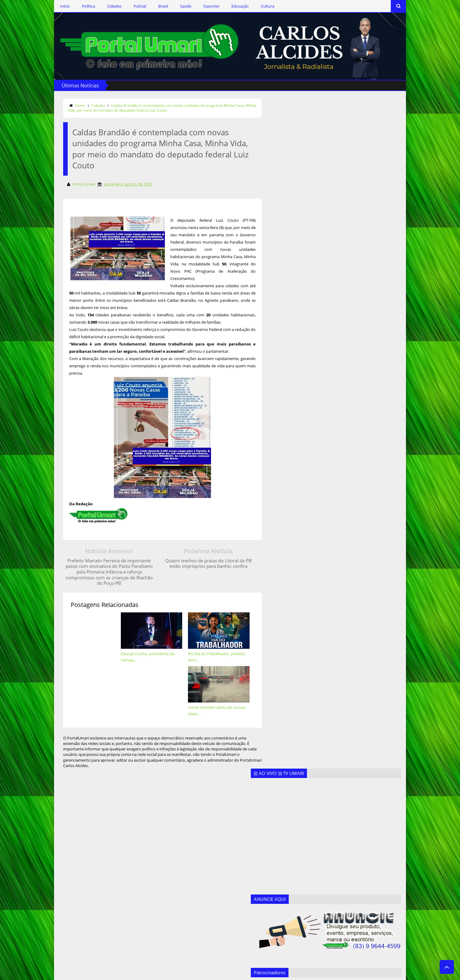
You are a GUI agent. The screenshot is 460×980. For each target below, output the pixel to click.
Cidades (108, 6)
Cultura (261, 6)
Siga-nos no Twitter (90, 856)
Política (82, 6)
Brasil (157, 6)
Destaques (160, 878)
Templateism (140, 974)
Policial (134, 6)
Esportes (205, 6)
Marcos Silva (162, 928)
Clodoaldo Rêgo (165, 858)
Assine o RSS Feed (89, 874)
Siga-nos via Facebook (93, 838)
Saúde (180, 6)
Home (74, 105)
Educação (234, 6)
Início (59, 6)
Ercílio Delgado (164, 898)
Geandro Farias (165, 918)
